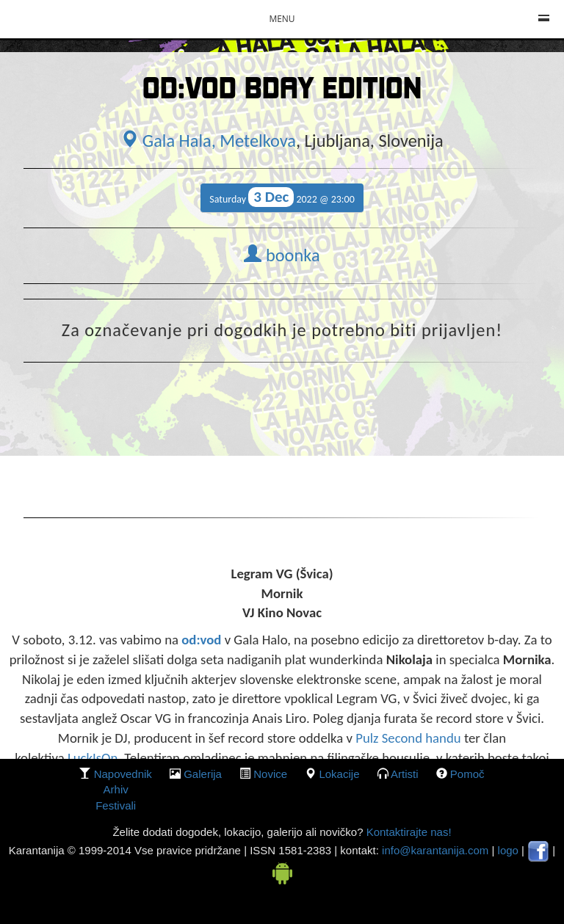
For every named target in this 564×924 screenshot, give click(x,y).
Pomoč (467, 774)
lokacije (339, 774)
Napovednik (123, 774)
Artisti (405, 774)
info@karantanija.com (435, 850)
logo (508, 850)
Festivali (116, 805)
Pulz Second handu (408, 738)
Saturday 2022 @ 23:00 (282, 197)
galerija (203, 774)
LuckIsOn (93, 758)
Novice (270, 774)
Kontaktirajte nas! (407, 832)
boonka (282, 255)
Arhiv (116, 789)
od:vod (201, 640)
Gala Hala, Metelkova (208, 141)
